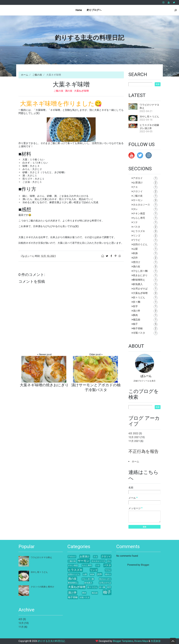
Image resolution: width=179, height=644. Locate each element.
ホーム (25, 75)
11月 (21, 627)
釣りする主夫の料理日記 (90, 38)
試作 (135, 258)
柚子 (135, 324)
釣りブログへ (94, 10)
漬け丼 (137, 311)
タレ (135, 209)
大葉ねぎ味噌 (81, 91)
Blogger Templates (123, 641)
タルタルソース (141, 205)
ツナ (135, 222)
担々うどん (139, 297)
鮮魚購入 (138, 284)
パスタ (137, 227)
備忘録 (137, 320)
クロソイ (138, 191)
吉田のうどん (140, 244)
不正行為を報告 (143, 451)
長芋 (135, 306)
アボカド (138, 178)
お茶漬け (138, 183)
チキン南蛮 (139, 213)
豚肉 (135, 315)
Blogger (145, 565)
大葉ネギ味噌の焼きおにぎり (44, 385)
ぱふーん (146, 376)
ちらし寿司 (139, 218)
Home (79, 10)
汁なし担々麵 (140, 271)
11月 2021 (134, 441)
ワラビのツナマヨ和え (41, 557)
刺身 (135, 253)
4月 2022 (133, 433)
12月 (21, 623)
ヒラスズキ (139, 231)
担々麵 (137, 302)
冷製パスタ (139, 333)
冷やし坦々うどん (149, 117)
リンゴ (137, 236)
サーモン (138, 200)
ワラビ (137, 240)
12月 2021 (134, 437)
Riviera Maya (141, 641)
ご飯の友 (37, 75)
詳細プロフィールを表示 (145, 381)
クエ (135, 187)
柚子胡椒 (138, 328)
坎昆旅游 (156, 641)
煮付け (137, 262)
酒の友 (69, 91)
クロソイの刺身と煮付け (42, 587)
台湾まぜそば (140, 289)
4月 (20, 619)
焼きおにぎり (140, 275)
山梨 (135, 249)
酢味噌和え (139, 280)
